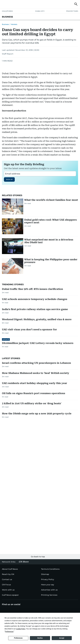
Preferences (18, 638)
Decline (40, 638)
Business (5, 24)
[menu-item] (8, 574)
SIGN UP (9, 179)
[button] (4, 4)
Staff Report (8, 54)
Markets (14, 24)
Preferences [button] (9, 632)
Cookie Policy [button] (21, 629)
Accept (62, 638)
